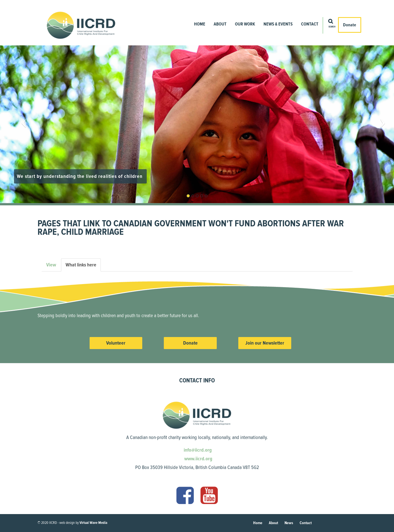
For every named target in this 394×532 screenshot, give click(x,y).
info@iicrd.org (197, 450)
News (289, 523)
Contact (310, 24)
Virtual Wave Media (93, 523)
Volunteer (116, 343)
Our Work (245, 24)
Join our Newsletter (265, 343)
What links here (83, 267)
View (51, 265)
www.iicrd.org (198, 459)
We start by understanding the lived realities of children (80, 176)
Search (332, 27)
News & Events (278, 24)
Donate (350, 25)
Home (200, 24)
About (220, 24)
